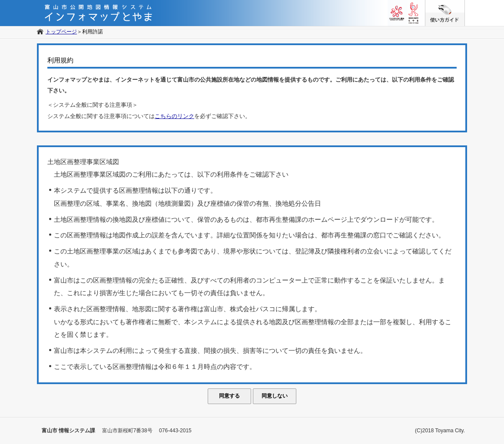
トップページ (61, 32)
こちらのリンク (174, 116)
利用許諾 (93, 32)
